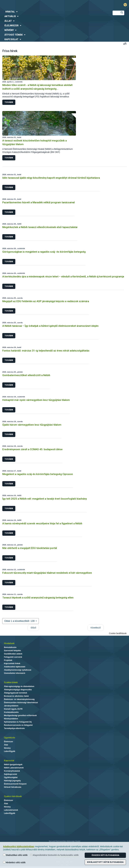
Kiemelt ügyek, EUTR (13, 709)
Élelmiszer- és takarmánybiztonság (19, 699)
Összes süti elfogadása (105, 855)
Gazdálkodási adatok (13, 654)
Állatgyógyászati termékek (16, 693)
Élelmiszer (9, 742)
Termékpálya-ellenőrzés (14, 728)
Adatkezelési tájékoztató (15, 667)
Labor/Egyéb (10, 751)
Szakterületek (11, 682)
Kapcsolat (9, 761)
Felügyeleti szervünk (13, 657)
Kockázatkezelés (11, 712)
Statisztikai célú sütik (15, 855)
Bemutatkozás (10, 647)
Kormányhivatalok (12, 771)
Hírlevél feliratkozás (13, 787)
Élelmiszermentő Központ (15, 784)
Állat (6, 745)
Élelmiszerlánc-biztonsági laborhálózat (21, 703)
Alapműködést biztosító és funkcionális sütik (54, 855)
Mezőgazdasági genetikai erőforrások (20, 715)
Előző (33, 628)
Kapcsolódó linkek (12, 663)
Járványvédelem (11, 706)
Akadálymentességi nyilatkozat (18, 670)
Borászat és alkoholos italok (16, 696)
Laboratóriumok (11, 810)
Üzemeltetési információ (15, 673)
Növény (7, 748)
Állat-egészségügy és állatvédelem (19, 686)
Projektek (8, 660)
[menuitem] (54, 12)
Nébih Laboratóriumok (14, 768)
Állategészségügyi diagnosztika (18, 690)
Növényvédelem (11, 719)
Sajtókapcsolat (11, 774)
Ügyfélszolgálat (11, 777)
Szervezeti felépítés (13, 651)
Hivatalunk (9, 643)
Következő (96, 628)
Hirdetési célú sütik (14, 862)
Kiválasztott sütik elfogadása (105, 862)
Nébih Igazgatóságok (13, 765)
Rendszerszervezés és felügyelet (18, 725)
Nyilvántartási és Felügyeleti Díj (18, 722)
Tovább (9, 102)
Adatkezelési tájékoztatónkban (19, 846)
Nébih (43, 5)
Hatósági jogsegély (12, 781)
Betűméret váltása (125, 44)
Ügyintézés (10, 738)
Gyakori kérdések (13, 796)
